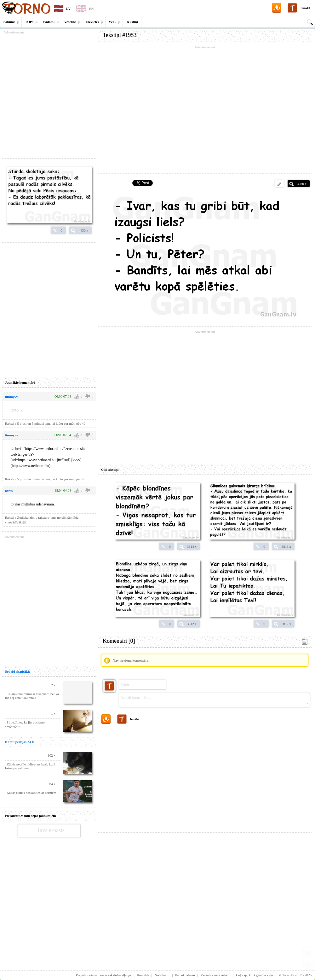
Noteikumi (162, 975)
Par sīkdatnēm (185, 975)
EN (91, 9)
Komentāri (119, 641)
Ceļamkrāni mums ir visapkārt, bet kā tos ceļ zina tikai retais (32, 696)
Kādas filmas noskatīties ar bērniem (31, 793)
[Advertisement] (205, 780)
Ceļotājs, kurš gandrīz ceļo (254, 975)
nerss (9, 491)
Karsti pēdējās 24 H (20, 742)
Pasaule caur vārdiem (215, 975)
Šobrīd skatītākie (18, 671)
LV (68, 9)
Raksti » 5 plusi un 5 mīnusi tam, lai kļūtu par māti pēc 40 (45, 479)
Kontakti (143, 975)
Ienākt (305, 8)
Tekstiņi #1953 (120, 35)
